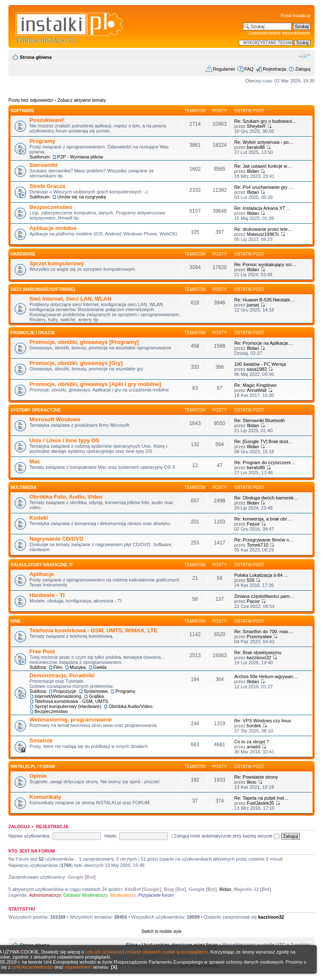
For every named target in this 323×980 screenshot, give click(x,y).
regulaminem (78, 967)
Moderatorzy (123, 895)
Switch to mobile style (161, 931)
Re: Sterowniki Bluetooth (259, 420)
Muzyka (78, 667)
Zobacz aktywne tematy (82, 100)
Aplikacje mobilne (53, 228)
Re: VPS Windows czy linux (263, 721)
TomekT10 (258, 545)
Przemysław (259, 637)
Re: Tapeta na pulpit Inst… (261, 798)
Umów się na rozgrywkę (82, 197)
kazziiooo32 (259, 658)
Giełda (100, 667)
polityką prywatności (32, 967)
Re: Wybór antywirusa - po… (264, 142)
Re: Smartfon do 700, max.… (264, 631)
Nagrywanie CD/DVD (56, 539)
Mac (35, 461)
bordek (254, 726)
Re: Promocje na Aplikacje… (263, 343)
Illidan (253, 171)
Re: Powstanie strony (256, 777)
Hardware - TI (47, 595)
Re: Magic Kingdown (255, 385)
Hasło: (111, 836)
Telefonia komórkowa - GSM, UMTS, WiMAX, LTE (93, 630)
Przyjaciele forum (156, 895)
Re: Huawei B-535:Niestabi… (264, 300)
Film (58, 667)
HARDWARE (23, 254)
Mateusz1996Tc (263, 234)
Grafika (96, 696)
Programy (42, 141)
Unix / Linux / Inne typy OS (64, 440)
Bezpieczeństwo (51, 207)
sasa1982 (257, 369)
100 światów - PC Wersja (260, 364)
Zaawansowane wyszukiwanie (279, 33)
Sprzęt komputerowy (57, 263)
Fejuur (253, 524)
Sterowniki (44, 165)
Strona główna (36, 57)
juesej (253, 305)
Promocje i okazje (33, 333)
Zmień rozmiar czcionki (304, 55)
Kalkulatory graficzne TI (41, 565)
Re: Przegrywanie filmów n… (264, 540)
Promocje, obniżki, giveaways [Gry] (76, 363)
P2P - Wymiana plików (80, 157)
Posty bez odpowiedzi (31, 100)
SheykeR (256, 126)
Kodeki (39, 518)
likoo (252, 782)
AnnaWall (257, 390)
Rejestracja (274, 69)
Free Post (42, 651)
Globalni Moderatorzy (86, 895)
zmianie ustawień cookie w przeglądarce (167, 952)
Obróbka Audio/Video (130, 706)
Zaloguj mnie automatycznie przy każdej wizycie (226, 836)
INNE (16, 621)
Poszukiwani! (47, 120)
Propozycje (65, 691)
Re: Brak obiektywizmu (258, 652)
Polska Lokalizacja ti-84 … (261, 575)
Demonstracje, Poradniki (62, 675)
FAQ (249, 69)
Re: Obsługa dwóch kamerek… (266, 498)
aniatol (254, 747)
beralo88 (256, 147)
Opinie (38, 776)
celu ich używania (103, 952)
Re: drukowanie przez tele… (263, 229)
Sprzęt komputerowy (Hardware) (68, 706)
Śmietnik (41, 741)
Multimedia (24, 487)
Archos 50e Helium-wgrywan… (266, 676)
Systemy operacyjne (36, 410)
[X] (114, 967)
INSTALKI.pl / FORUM (33, 767)
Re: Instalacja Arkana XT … (263, 208)
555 (251, 580)
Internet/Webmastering (58, 696)
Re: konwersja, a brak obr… (263, 519)
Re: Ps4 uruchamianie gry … (264, 187)
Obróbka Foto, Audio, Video (66, 497)
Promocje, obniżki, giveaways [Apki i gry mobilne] (95, 384)
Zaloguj (303, 69)
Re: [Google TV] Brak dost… (263, 441)
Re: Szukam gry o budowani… (266, 121)
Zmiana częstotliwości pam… (264, 596)
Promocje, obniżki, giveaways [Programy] (84, 342)
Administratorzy (45, 895)
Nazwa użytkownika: (29, 836)
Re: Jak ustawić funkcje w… (263, 166)
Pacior (253, 601)
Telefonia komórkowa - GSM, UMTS (71, 701)
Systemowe (96, 691)
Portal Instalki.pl (295, 16)
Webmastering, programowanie (71, 720)
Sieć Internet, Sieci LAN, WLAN (70, 299)
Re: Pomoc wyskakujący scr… (265, 264)
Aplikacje (42, 574)
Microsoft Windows (55, 419)
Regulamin (224, 69)
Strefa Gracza (47, 186)
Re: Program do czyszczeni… (265, 462)
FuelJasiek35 (261, 803)
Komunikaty (45, 797)
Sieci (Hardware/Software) (43, 289)
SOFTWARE (23, 111)
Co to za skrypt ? (252, 742)
